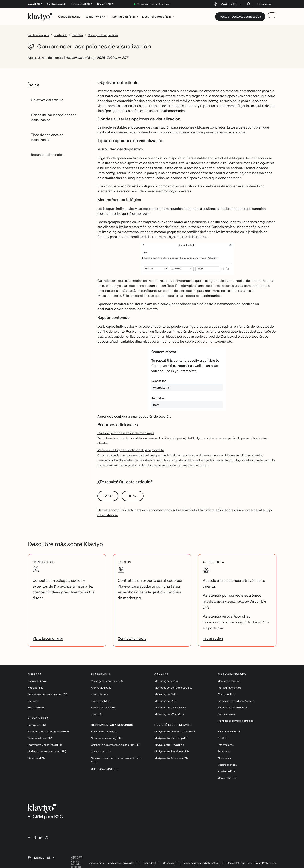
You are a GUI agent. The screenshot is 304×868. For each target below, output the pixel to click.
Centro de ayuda (57, 4)
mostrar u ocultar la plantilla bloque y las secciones (153, 304)
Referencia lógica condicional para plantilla (131, 450)
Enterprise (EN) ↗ (82, 4)
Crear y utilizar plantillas (103, 35)
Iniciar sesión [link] (213, 638)
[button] (187, 260)
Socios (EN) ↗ (105, 4)
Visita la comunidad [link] (48, 638)
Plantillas (77, 35)
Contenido (60, 35)
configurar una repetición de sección (142, 416)
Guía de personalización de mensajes (126, 433)
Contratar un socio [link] (132, 638)
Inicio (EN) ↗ (35, 4)
